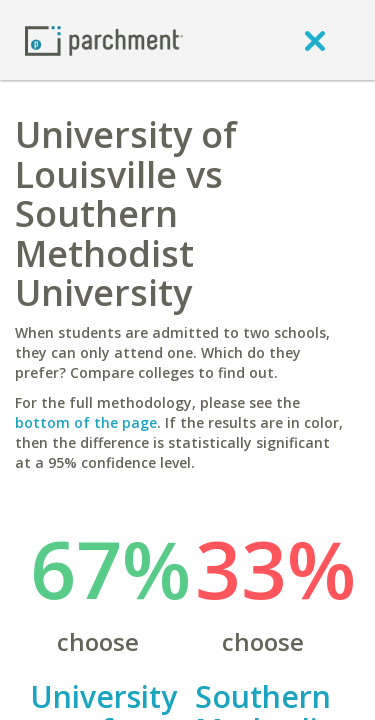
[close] (315, 40)
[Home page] (104, 39)
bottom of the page (86, 422)
